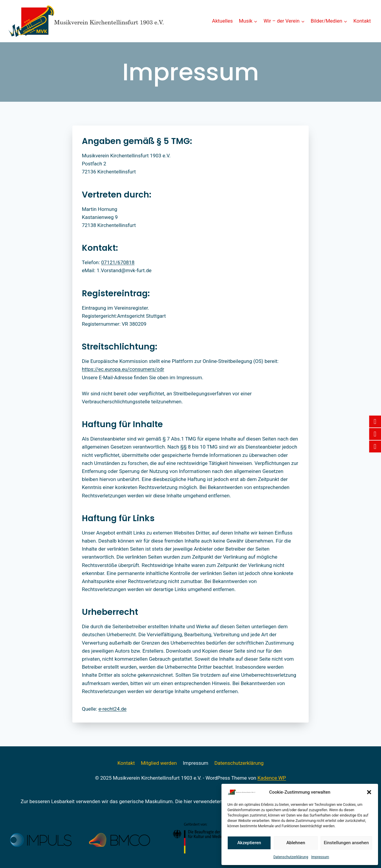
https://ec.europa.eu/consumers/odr (123, 369)
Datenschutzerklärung (291, 857)
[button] (369, 792)
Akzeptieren (249, 843)
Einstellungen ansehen (346, 843)
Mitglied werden (159, 763)
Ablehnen (296, 843)
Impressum (320, 857)
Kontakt (362, 21)
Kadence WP (272, 778)
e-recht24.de (113, 709)
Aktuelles (222, 21)
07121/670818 (118, 262)
